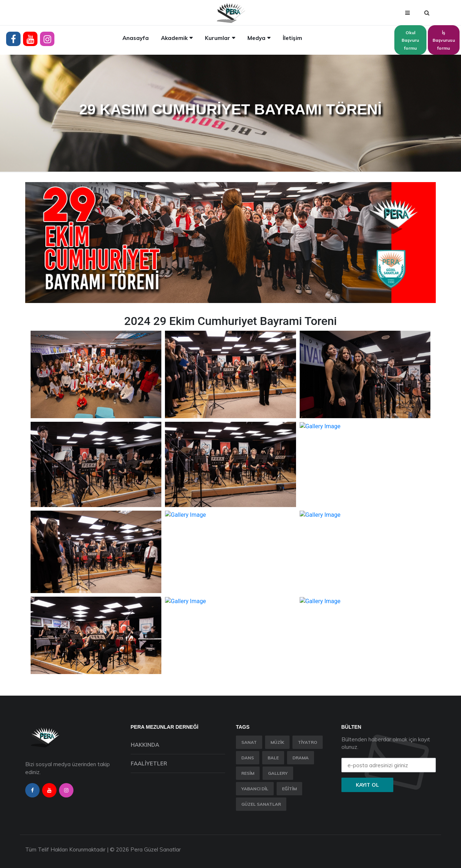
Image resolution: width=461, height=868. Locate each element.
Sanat (249, 742)
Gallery (278, 773)
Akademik (174, 38)
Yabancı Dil (255, 789)
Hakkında (145, 745)
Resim (248, 773)
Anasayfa (136, 38)
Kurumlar (218, 38)
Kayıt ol (367, 785)
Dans (248, 758)
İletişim (292, 38)
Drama (301, 758)
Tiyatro (308, 742)
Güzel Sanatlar (261, 804)
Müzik (277, 742)
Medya (256, 38)
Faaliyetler (149, 763)
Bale (273, 758)
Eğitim (289, 789)
